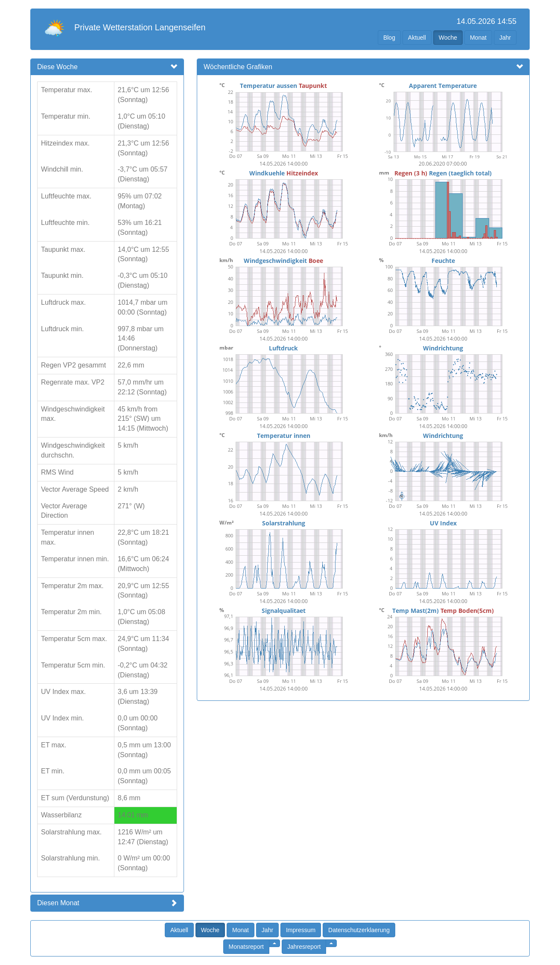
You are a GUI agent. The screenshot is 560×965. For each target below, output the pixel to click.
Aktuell (417, 38)
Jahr (505, 38)
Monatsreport (246, 947)
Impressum (301, 930)
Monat (478, 38)
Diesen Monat (58, 903)
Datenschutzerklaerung (359, 930)
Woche (448, 38)
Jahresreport (304, 947)
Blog (389, 38)
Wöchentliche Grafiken (238, 67)
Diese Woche (57, 67)
